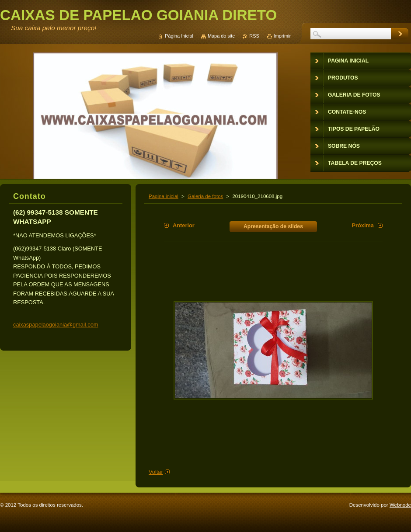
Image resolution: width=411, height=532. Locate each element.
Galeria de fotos (205, 196)
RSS (254, 36)
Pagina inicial (164, 196)
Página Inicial (179, 36)
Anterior (184, 225)
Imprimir (282, 36)
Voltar (156, 472)
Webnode (400, 505)
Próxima (363, 225)
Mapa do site (221, 36)
